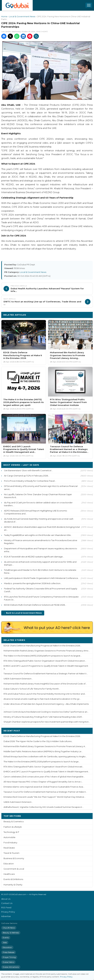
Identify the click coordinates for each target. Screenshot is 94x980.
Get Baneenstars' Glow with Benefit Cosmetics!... (28, 470)
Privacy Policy (8, 912)
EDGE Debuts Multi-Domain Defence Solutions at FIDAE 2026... (35, 605)
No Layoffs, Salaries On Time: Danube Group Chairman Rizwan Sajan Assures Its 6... (38, 496)
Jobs (5, 942)
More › (87, 640)
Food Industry (10, 843)
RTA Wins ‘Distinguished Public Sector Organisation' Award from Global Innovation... (45, 661)
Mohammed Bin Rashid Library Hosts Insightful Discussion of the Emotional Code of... (45, 684)
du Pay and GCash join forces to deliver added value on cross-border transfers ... (38, 504)
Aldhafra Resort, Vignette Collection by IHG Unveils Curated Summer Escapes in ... (44, 807)
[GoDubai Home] (17, 5)
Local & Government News (22, 17)
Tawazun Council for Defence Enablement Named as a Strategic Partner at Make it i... (46, 674)
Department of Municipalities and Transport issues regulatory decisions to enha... (41, 550)
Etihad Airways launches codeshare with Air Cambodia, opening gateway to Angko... (45, 757)
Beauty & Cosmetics (14, 822)
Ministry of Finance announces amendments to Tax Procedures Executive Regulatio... (41, 542)
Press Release (9, 952)
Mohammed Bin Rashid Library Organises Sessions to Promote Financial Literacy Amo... (47, 651)
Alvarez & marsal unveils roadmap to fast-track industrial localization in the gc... (42, 699)
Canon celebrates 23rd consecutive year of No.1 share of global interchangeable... (44, 777)
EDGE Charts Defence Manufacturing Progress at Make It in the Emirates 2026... (42, 646)
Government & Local (14, 869)
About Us (6, 899)
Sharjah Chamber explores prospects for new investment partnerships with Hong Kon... (47, 722)
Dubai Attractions (11, 967)
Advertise (6, 916)
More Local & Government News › (72, 315)
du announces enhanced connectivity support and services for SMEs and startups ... (40, 563)
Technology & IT (11, 832)
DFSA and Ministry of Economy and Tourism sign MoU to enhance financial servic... (41, 488)
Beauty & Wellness (11, 933)
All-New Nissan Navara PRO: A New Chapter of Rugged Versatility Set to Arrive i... (43, 782)
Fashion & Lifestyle (13, 827)
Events (6, 938)
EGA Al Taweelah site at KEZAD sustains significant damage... (34, 557)
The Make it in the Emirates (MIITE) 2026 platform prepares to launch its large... (42, 762)
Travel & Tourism (11, 853)
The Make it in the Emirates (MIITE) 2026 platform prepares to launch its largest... (43, 656)
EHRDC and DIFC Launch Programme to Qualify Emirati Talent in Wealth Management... (47, 772)
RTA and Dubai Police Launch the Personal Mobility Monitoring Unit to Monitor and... (45, 694)
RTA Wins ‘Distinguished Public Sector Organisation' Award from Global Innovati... (44, 767)
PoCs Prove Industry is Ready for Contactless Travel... (30, 481)
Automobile (9, 837)
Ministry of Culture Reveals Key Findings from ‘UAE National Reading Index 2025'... (43, 717)
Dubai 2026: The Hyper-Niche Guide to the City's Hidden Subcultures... (38, 741)
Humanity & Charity (13, 885)
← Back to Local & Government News (23, 613)
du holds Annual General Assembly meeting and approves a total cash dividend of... (39, 520)
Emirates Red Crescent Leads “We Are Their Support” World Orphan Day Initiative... (45, 797)
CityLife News (9, 928)
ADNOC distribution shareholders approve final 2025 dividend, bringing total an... (42, 528)
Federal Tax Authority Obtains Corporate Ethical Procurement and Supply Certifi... (41, 590)
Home (4, 17)
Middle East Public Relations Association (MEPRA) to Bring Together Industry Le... (43, 751)
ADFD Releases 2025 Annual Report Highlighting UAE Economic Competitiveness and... (36, 512)
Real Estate (9, 848)
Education (9, 864)
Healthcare (9, 874)
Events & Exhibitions (13, 879)
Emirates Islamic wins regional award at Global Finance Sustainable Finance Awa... (44, 787)
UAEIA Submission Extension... (18, 679)
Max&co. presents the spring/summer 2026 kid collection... (33, 583)
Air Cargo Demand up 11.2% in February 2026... (27, 476)
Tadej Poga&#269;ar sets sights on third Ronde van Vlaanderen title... (38, 535)
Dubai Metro (8, 962)
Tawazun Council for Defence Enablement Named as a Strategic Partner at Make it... (45, 792)
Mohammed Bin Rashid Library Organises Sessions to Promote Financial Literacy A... (45, 746)
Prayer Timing (9, 957)
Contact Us (7, 903)
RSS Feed (6, 907)
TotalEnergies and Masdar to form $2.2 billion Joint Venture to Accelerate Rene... (40, 571)
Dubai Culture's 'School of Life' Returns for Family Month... (32, 689)
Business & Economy (14, 858)
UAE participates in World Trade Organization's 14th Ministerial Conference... (42, 578)
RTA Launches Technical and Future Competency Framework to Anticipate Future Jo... (41, 598)
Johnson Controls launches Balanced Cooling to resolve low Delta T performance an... (46, 712)
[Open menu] (89, 5)
